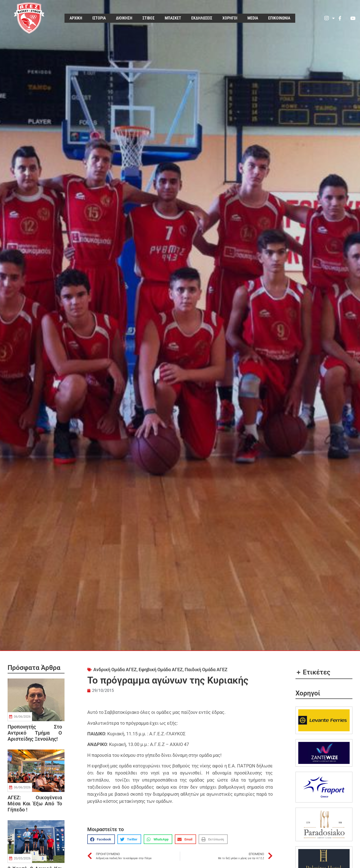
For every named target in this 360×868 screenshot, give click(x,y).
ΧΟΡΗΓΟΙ (230, 18)
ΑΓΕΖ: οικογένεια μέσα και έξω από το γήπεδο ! (35, 804)
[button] (101, 839)
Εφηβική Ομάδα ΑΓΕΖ (161, 670)
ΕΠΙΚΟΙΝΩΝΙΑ (279, 18)
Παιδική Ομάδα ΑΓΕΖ (206, 670)
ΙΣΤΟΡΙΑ (99, 18)
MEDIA (253, 18)
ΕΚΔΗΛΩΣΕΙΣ (202, 18)
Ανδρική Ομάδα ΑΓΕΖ (115, 670)
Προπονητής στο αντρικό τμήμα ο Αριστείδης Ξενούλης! (35, 733)
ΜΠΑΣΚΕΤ (173, 18)
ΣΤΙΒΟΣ (149, 18)
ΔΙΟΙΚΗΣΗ (124, 18)
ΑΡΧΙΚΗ (76, 18)
